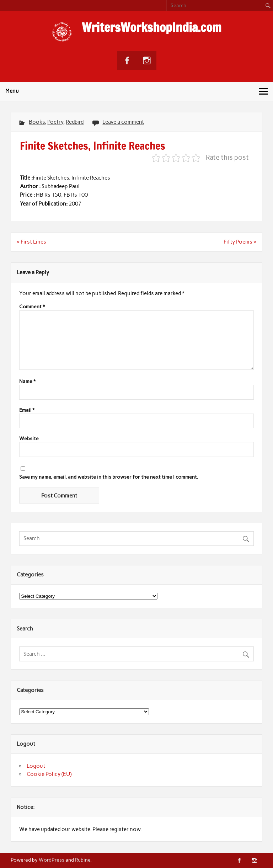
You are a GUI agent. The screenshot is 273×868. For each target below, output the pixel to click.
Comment (32, 307)
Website (29, 439)
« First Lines (31, 242)
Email (27, 410)
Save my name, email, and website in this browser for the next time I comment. (109, 477)
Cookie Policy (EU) (49, 774)
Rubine (83, 860)
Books (37, 122)
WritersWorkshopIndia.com (152, 27)
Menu (12, 91)
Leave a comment (123, 122)
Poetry (55, 122)
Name (27, 382)
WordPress (52, 860)
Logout (36, 766)
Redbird (75, 122)
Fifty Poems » (240, 242)
